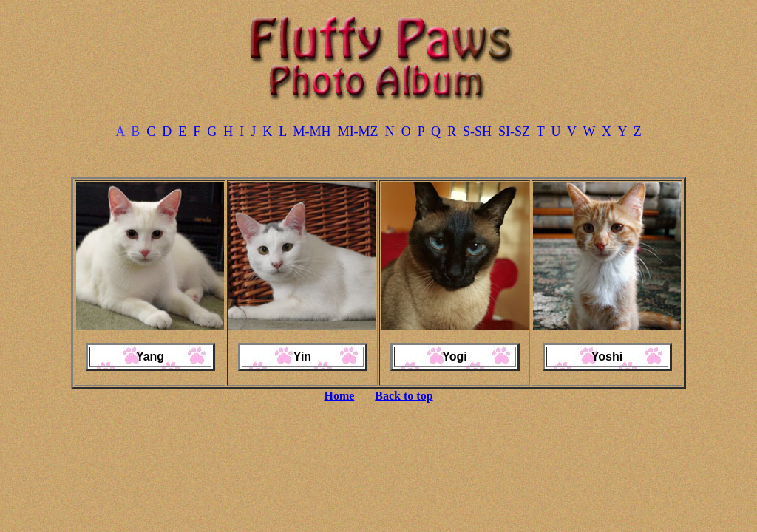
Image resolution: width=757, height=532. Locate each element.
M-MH (312, 132)
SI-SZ (514, 132)
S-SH (477, 132)
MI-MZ (358, 132)
